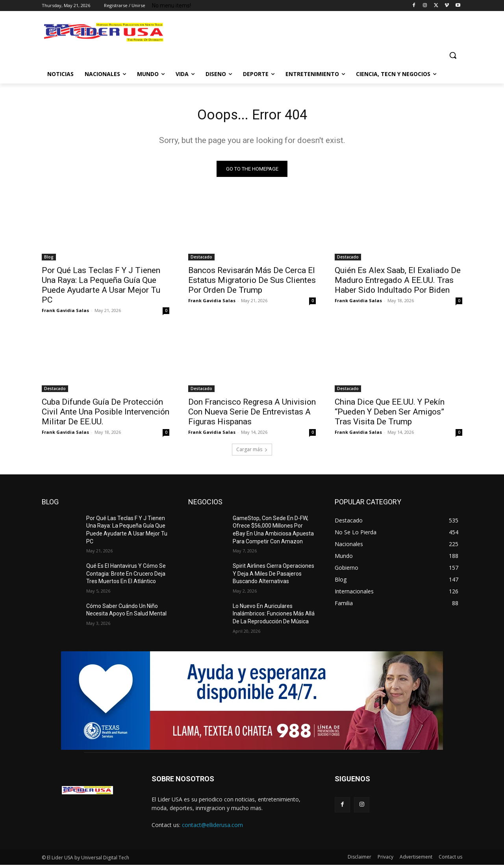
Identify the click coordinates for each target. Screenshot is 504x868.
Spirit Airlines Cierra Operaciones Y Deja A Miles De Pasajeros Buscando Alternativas (273, 577)
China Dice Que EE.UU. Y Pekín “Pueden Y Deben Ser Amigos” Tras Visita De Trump (390, 414)
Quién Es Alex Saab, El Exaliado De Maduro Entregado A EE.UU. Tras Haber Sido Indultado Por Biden (398, 283)
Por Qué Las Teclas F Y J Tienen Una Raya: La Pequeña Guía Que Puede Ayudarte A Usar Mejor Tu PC (101, 288)
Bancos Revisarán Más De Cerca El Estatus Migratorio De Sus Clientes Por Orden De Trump (252, 283)
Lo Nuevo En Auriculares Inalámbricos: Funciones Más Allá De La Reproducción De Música (274, 617)
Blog (49, 260)
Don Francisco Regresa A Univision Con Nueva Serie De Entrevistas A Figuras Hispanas (252, 414)
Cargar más (252, 452)
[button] (453, 55)
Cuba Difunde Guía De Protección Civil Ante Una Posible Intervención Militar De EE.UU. (106, 414)
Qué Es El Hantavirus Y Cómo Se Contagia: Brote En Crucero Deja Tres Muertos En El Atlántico (126, 577)
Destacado (201, 260)
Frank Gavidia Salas (65, 313)
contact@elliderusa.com (212, 828)
